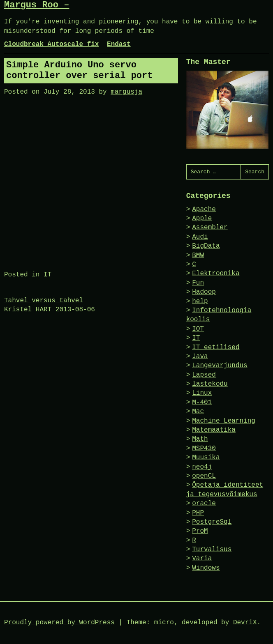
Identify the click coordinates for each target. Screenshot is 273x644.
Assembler (210, 228)
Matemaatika (214, 430)
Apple (202, 218)
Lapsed (204, 375)
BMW (198, 255)
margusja (126, 92)
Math (200, 439)
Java (200, 356)
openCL (204, 476)
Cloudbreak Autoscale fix (51, 44)
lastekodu (210, 384)
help (200, 301)
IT (47, 275)
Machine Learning (224, 421)
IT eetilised (216, 347)
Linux (202, 393)
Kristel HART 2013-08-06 (50, 310)
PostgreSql (212, 522)
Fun (198, 283)
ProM (200, 531)
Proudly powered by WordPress (59, 623)
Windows (206, 568)
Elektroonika (216, 274)
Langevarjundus (220, 366)
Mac (198, 412)
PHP (198, 513)
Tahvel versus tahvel (44, 301)
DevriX (245, 623)
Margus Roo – (37, 5)
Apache (204, 209)
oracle (204, 504)
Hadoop (204, 292)
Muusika (206, 458)
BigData (206, 246)
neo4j (202, 467)
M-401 (202, 402)
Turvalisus (212, 550)
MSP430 (204, 448)
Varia (202, 559)
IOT (198, 329)
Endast (119, 44)
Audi (200, 237)
